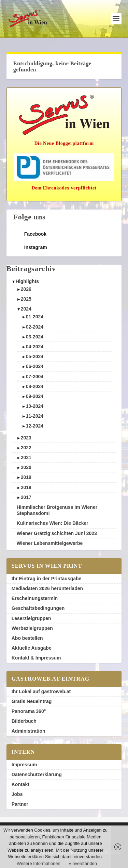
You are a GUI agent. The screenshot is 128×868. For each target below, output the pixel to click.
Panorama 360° (29, 711)
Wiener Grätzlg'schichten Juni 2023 (57, 533)
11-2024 (35, 416)
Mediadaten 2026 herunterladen (47, 588)
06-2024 (35, 366)
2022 (26, 448)
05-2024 (35, 356)
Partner (20, 804)
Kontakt (20, 784)
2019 (26, 477)
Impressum (24, 765)
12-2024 (35, 426)
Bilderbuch (24, 721)
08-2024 (35, 386)
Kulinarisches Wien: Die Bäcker (53, 523)
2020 (26, 467)
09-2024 (35, 396)
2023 (26, 438)
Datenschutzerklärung (37, 774)
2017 (26, 497)
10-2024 (35, 406)
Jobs (17, 794)
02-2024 (35, 327)
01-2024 (35, 317)
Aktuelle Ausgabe (32, 648)
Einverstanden (83, 863)
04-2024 (35, 347)
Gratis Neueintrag (32, 701)
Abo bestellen (27, 638)
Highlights (27, 281)
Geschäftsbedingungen (38, 608)
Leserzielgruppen (31, 618)
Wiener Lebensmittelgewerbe (50, 543)
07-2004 (35, 377)
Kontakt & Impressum (36, 658)
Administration (29, 731)
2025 (26, 299)
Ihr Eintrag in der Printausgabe (47, 579)
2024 (26, 309)
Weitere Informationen (39, 863)
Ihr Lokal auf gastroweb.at (41, 691)
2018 (26, 487)
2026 (26, 289)
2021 (26, 457)
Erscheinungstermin (35, 598)
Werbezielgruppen (32, 628)
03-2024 (35, 337)
